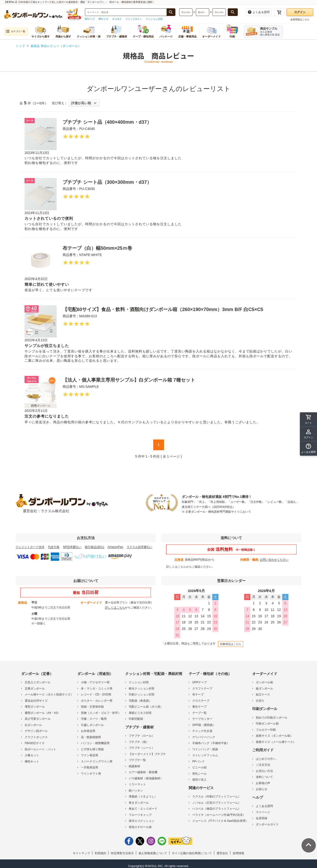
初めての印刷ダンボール (272, 718)
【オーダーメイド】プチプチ (147, 754)
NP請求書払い (72, 547)
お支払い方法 (264, 771)
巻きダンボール (139, 803)
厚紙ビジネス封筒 (140, 713)
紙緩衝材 (134, 766)
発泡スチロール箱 (140, 827)
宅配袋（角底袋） (140, 701)
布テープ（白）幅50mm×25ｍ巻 (97, 248)
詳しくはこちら (176, 567)
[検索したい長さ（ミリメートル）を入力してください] (186, 12)
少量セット (32, 755)
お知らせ (262, 789)
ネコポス (117, 19)
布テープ (198, 694)
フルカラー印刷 (266, 730)
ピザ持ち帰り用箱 (92, 749)
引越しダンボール (92, 725)
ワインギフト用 (91, 774)
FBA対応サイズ (35, 743)
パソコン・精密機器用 (95, 743)
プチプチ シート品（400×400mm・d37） (107, 122)
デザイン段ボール (36, 731)
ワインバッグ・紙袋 (205, 749)
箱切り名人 (199, 780)
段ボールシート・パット (40, 749)
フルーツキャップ (140, 815)
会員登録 (262, 818)
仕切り (260, 701)
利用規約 (100, 853)
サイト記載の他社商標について (192, 853)
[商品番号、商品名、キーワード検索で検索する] (171, 12)
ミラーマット (137, 784)
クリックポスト (134, 19)
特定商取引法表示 (122, 853)
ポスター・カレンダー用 (97, 701)
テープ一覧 (199, 713)
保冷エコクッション (142, 821)
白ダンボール (33, 725)
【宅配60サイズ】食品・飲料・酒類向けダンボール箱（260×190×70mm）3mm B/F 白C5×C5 (163, 309)
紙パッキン (136, 791)
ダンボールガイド (267, 824)
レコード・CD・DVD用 (96, 694)
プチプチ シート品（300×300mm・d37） (107, 182)
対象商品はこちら (231, 644)
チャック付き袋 (202, 731)
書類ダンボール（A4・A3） (42, 713)
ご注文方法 (263, 765)
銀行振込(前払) (94, 547)
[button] (308, 449)
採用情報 (238, 853)
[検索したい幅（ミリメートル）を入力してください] (203, 12)
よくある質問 (264, 806)
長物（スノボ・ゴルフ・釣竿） (101, 713)
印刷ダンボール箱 (267, 724)
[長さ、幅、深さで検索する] (233, 12)
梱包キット (32, 761)
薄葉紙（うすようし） (143, 797)
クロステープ (201, 701)
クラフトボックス (36, 737)
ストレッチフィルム (205, 755)
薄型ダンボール (35, 707)
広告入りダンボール (38, 682)
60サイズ (90, 19)
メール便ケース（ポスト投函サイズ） (49, 694)
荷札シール (199, 774)
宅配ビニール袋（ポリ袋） (146, 707)
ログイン (300, 12)
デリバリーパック (204, 737)
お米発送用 (88, 731)
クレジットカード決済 (30, 547)
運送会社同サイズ (36, 701)
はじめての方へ (266, 759)
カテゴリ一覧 (15, 32)
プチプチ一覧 (137, 760)
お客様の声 (263, 783)
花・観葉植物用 (91, 737)
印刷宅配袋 (136, 719)
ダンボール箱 (264, 682)
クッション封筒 (154, 19)
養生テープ (199, 707)
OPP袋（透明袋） (204, 725)
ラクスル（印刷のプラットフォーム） (217, 797)
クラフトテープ (202, 689)
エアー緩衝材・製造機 (143, 772)
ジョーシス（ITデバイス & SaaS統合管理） (220, 821)
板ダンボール (264, 689)
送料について (264, 777)
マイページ (263, 812)
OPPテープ (200, 682)
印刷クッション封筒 (142, 694)
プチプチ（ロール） (142, 736)
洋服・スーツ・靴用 (94, 719)
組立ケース (263, 694)
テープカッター (202, 719)
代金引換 (54, 547)
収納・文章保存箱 (92, 707)
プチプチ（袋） (139, 742)
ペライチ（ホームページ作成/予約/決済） (219, 815)
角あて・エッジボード (143, 809)
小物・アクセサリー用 (95, 682)
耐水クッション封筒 (142, 689)
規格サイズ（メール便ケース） (276, 742)
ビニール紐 (199, 767)
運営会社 (222, 853)
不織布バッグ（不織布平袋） (211, 743)
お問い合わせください (274, 560)
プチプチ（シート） (142, 748)
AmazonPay (115, 547)
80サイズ (103, 19)
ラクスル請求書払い (139, 547)
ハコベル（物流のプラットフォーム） (217, 809)
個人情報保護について (153, 853)
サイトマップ (81, 853)
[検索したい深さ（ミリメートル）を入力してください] (219, 12)
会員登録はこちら (300, 19)
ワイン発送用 (89, 755)
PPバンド (198, 761)
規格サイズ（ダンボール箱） (274, 736)
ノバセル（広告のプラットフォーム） (217, 803)
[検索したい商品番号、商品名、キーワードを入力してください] (126, 12)
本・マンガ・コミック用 (97, 689)
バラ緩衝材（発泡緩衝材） (146, 778)
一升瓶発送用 (89, 767)
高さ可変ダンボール (38, 719)
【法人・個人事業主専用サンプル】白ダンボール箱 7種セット (129, 380)
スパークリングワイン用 (97, 761)
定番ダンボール (35, 689)
